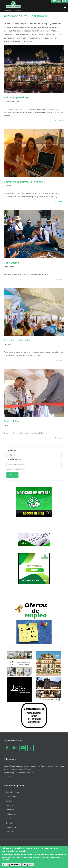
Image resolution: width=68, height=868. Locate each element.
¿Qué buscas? (12, 450)
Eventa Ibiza (11, 421)
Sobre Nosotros (12, 792)
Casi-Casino (11, 263)
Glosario (9, 823)
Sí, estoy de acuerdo (11, 865)
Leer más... (8, 776)
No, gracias (28, 865)
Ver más (59, 121)
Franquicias (11, 832)
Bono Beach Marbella (17, 340)
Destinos (9, 805)
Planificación (11, 827)
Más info (5, 860)
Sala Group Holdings (16, 97)
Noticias (9, 819)
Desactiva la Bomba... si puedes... (24, 182)
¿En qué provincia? (14, 459)
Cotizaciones (11, 797)
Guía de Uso (11, 814)
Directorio (10, 810)
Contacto (10, 801)
